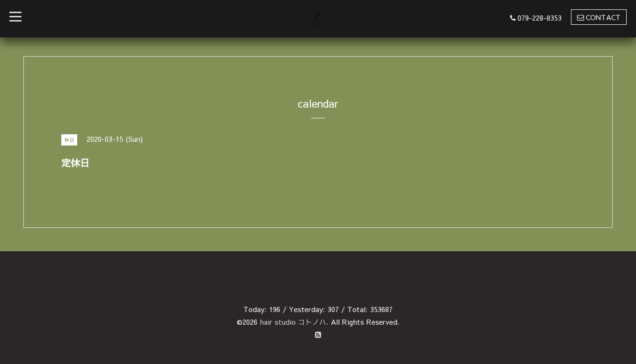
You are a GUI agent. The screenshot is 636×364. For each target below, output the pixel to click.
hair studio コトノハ (293, 322)
